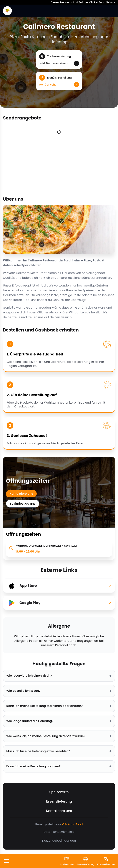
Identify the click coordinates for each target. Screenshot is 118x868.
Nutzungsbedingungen (59, 841)
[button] (59, 60)
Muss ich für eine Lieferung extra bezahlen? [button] (59, 751)
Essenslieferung (59, 801)
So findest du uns (23, 504)
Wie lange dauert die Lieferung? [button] (59, 721)
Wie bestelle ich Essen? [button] (59, 691)
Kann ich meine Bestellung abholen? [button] (59, 766)
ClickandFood (73, 824)
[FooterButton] (6, 861)
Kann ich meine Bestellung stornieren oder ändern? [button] (59, 706)
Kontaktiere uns (21, 494)
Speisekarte (59, 792)
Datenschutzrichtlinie (59, 832)
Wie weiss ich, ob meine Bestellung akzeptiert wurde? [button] (59, 736)
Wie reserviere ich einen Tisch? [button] (59, 676)
